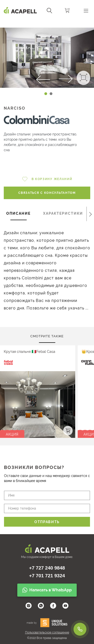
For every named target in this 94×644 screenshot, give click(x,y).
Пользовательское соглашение (47, 632)
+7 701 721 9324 (47, 576)
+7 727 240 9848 (47, 568)
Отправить (47, 522)
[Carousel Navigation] (47, 23)
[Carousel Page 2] (51, 94)
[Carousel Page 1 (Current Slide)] (46, 94)
